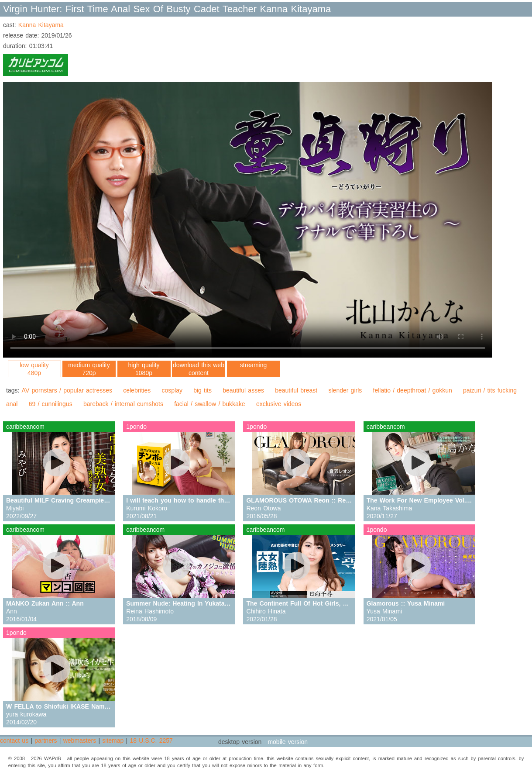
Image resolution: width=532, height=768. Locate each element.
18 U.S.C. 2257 (151, 740)
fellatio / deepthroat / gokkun (413, 390)
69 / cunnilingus (51, 404)
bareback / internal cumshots (123, 404)
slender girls (345, 390)
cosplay (172, 390)
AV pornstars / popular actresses (67, 390)
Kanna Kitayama (41, 25)
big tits (203, 390)
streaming (253, 365)
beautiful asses (243, 390)
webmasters (80, 740)
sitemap (113, 740)
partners (46, 740)
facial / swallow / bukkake (210, 404)
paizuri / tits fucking (490, 390)
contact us (14, 740)
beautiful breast (296, 390)
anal (12, 404)
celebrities (137, 390)
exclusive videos (279, 404)
